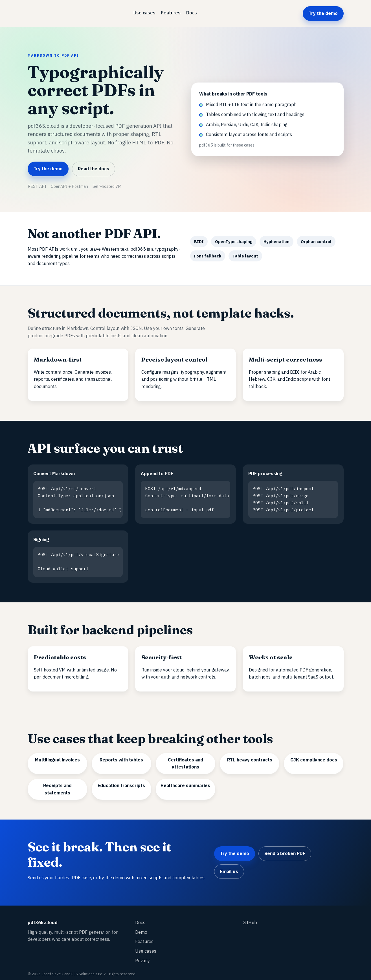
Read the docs (94, 169)
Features (171, 13)
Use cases (144, 13)
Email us (229, 867)
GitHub (250, 919)
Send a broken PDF (285, 849)
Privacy (142, 957)
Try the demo (323, 13)
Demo (141, 928)
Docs (192, 13)
